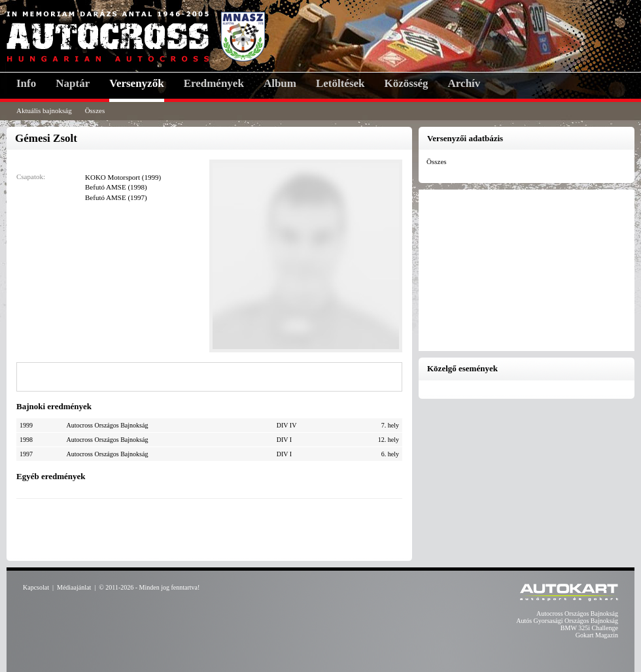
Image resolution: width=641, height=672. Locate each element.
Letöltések (340, 83)
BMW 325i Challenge (589, 628)
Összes (95, 110)
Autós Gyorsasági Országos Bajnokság (567, 621)
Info (26, 83)
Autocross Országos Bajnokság (577, 613)
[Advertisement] (209, 528)
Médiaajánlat (74, 587)
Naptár (73, 83)
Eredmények (214, 83)
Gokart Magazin (597, 635)
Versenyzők (136, 83)
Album (280, 83)
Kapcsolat (36, 587)
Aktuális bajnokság (44, 110)
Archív (464, 83)
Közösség (407, 83)
